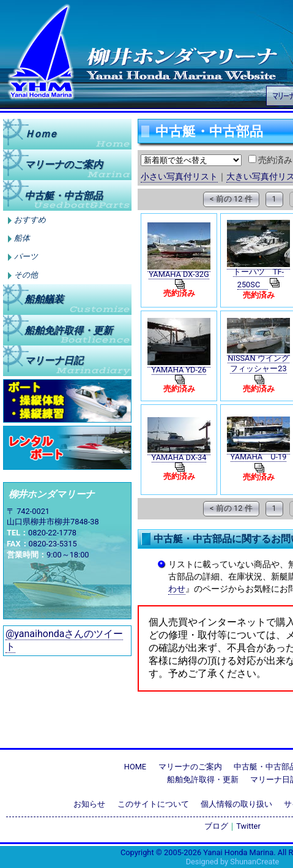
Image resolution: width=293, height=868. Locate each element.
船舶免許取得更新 (69, 330)
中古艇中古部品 (64, 195)
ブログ (216, 826)
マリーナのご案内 (64, 164)
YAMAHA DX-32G (179, 274)
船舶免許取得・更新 (203, 779)
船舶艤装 (44, 299)
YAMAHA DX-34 (179, 457)
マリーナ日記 (54, 360)
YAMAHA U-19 (259, 457)
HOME (135, 767)
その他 (26, 275)
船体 (22, 238)
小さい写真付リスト (179, 177)
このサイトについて (153, 804)
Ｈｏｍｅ (40, 134)
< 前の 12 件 (231, 199)
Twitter (248, 826)
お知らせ (89, 804)
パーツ (26, 257)
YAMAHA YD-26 (179, 370)
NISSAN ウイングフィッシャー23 (258, 363)
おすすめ (30, 220)
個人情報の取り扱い (236, 804)
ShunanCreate (254, 862)
